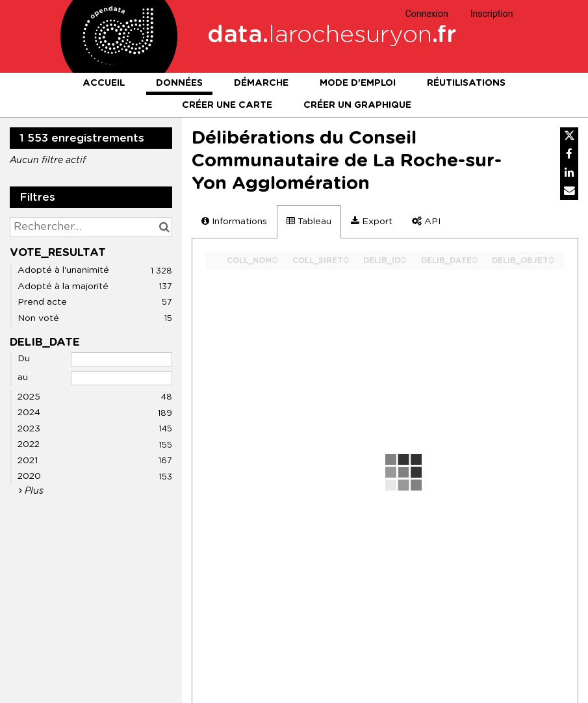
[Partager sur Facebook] (569, 155)
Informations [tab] (234, 221)
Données (179, 83)
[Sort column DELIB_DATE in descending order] (475, 261)
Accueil (104, 83)
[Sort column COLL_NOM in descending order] (275, 261)
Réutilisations (466, 83)
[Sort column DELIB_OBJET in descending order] (552, 261)
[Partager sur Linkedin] (569, 173)
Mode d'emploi (358, 83)
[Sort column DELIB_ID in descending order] (403, 261)
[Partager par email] (569, 191)
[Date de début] (121, 359)
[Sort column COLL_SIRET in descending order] (346, 261)
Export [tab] (372, 221)
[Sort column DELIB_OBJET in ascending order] (552, 257)
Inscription (492, 14)
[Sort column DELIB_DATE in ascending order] (475, 257)
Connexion (427, 14)
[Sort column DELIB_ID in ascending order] (403, 257)
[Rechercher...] (91, 227)
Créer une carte (227, 105)
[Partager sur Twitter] (569, 136)
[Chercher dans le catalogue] (164, 227)
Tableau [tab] (309, 221)
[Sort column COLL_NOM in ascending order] (275, 257)
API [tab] (426, 221)
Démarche (261, 83)
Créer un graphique (357, 105)
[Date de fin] (121, 378)
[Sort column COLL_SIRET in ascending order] (346, 257)
